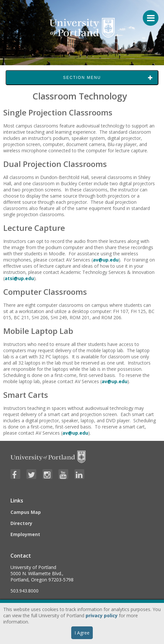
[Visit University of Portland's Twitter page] (31, 474)
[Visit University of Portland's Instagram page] (47, 474)
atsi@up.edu (19, 278)
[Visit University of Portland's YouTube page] (63, 474)
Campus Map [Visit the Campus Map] (26, 512)
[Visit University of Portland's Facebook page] (15, 474)
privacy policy (102, 615)
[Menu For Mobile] (148, 15)
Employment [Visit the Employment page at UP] (25, 534)
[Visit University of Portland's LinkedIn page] (79, 474)
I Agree (82, 633)
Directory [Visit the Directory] (21, 523)
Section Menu (82, 78)
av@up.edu (106, 260)
